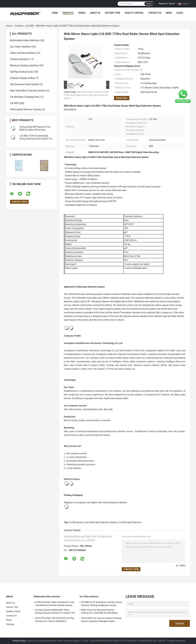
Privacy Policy (19, 641)
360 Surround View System (25, 84)
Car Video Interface (20, 47)
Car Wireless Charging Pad (24, 97)
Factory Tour (113, 13)
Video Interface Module (23, 53)
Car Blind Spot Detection (130, 522)
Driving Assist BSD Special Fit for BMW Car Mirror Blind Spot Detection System (35, 130)
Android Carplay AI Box (22, 78)
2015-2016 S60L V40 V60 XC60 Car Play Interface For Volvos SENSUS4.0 (55, 620)
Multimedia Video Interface (25, 40)
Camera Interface (19, 59)
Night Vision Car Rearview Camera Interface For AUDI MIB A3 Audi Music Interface (99, 612)
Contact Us (155, 13)
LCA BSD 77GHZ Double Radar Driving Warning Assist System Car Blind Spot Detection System (36, 139)
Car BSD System (76, 522)
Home (55, 13)
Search (149, 4)
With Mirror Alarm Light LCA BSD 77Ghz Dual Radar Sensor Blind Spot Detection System (86, 95)
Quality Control (134, 13)
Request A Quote (167, 4)
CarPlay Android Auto (22, 72)
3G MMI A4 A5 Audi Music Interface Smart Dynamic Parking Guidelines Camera (102, 604)
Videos (82, 13)
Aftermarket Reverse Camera (26, 109)
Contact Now (122, 98)
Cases (180, 13)
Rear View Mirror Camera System (28, 91)
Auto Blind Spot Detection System (101, 522)
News (169, 13)
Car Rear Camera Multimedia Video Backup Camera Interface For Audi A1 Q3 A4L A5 (55, 612)
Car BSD (30, 26)
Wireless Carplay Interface (24, 65)
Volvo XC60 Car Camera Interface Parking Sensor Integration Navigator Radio (101, 620)
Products (68, 13)
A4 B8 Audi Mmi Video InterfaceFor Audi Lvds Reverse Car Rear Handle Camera (55, 604)
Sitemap (10, 624)
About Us (95, 13)
